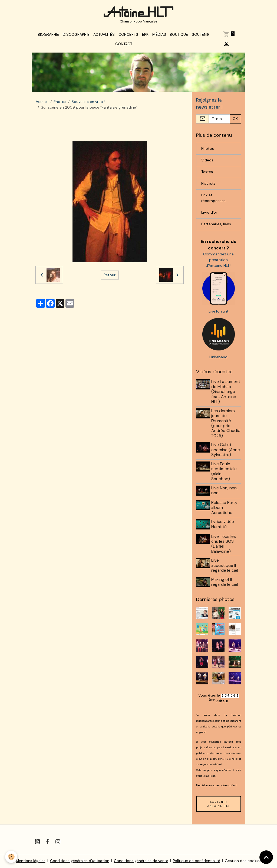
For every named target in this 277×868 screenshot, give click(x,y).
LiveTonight (219, 313)
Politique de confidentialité (197, 861)
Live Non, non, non (225, 492)
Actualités (104, 36)
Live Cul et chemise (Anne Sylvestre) (226, 452)
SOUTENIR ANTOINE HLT (219, 804)
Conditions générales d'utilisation (79, 861)
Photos (60, 103)
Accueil (42, 103)
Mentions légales (30, 861)
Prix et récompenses (213, 200)
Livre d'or (209, 214)
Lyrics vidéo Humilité (223, 525)
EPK (145, 36)
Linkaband (218, 359)
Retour (110, 276)
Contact (124, 45)
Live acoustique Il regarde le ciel (225, 566)
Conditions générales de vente (141, 861)
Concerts (128, 36)
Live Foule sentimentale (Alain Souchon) (224, 473)
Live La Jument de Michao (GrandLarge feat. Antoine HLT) (226, 394)
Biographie (48, 36)
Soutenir (201, 36)
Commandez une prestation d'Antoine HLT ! (218, 261)
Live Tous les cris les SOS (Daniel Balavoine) (224, 545)
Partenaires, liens (216, 226)
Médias (159, 36)
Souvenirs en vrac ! (88, 103)
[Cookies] (11, 857)
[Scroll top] (266, 857)
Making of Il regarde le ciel (225, 583)
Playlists (208, 185)
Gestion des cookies (243, 861)
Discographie (76, 36)
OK (235, 121)
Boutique (179, 36)
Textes (207, 174)
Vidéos (207, 162)
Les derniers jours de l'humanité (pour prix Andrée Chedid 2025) (226, 425)
